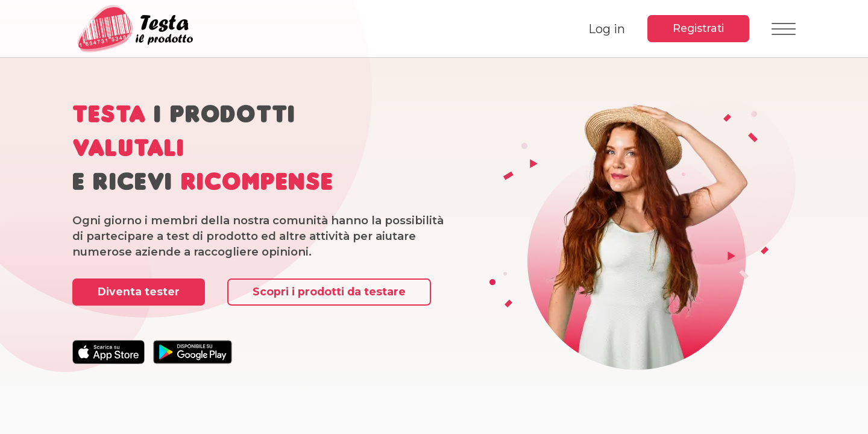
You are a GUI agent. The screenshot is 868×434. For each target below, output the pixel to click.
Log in (607, 29)
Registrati (698, 28)
